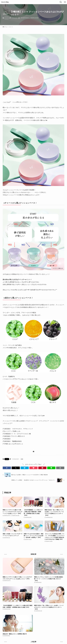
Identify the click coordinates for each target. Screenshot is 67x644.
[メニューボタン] (65, 2)
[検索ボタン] (61, 2)
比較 (19, 18)
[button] (7, 468)
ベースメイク (14, 18)
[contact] (33, 452)
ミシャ (7, 18)
